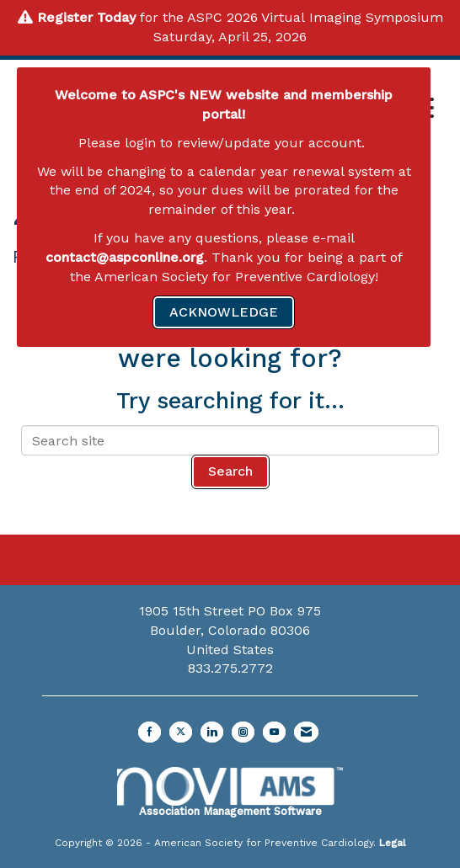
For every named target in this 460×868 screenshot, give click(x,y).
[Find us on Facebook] (150, 732)
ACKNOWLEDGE (224, 312)
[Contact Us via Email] (306, 732)
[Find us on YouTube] (274, 732)
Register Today (86, 17)
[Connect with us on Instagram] (243, 732)
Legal (393, 843)
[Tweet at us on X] (181, 732)
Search (230, 471)
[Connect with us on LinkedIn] (212, 732)
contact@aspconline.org (125, 257)
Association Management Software (230, 792)
